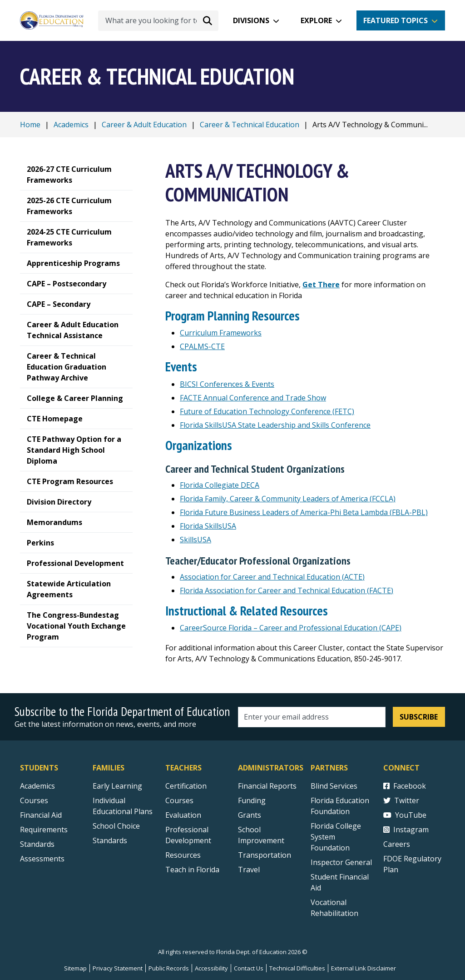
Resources (183, 855)
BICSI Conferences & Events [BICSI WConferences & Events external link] (227, 384)
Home (30, 125)
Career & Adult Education (144, 125)
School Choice (116, 826)
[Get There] (321, 285)
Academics (71, 125)
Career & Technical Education (250, 125)
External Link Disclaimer (364, 968)
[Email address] (312, 717)
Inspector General (341, 862)
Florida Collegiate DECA (220, 485)
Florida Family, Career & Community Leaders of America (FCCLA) (288, 499)
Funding (252, 800)
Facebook (405, 786)
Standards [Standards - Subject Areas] (37, 844)
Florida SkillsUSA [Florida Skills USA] (208, 526)
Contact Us (249, 968)
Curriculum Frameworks (221, 333)
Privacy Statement (118, 968)
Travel (249, 870)
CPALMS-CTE (202, 346)
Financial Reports (267, 786)
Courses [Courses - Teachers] (179, 800)
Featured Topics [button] (396, 20)
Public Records (169, 968)
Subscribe (419, 717)
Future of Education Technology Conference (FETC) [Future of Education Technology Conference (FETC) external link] (267, 411)
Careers (397, 844)
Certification (186, 786)
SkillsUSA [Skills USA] (195, 540)
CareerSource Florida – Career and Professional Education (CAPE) (291, 628)
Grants (250, 815)
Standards (110, 840)
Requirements (44, 830)
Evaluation (183, 815)
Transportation (265, 855)
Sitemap (75, 968)
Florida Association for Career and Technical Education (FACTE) (287, 590)
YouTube (405, 815)
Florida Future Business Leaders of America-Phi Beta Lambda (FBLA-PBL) (304, 512)
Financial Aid (41, 815)
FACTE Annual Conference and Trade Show (253, 398)
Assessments (42, 859)
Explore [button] (316, 20)
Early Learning (117, 786)
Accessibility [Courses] (211, 968)
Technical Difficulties (297, 968)
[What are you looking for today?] (158, 21)
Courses (34, 800)
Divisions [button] (251, 20)
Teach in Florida (192, 870)
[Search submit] (208, 20)
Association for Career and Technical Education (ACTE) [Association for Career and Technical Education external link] (272, 577)
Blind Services (334, 786)
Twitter (401, 800)
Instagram (406, 830)
